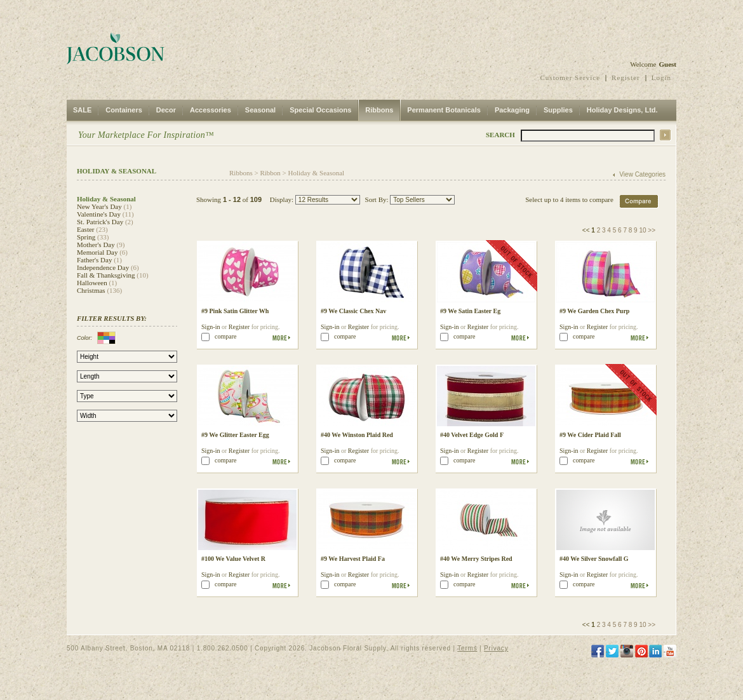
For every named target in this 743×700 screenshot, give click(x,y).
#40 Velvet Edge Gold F (472, 435)
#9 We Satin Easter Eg (470, 311)
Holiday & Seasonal (317, 173)
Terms (467, 648)
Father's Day (94, 260)
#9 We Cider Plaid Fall (590, 435)
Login (661, 77)
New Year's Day (99, 206)
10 (642, 230)
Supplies (558, 110)
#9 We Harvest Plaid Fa (353, 559)
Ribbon (270, 173)
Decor (166, 110)
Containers (124, 110)
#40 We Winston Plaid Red (357, 435)
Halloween (92, 283)
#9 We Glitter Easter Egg (235, 435)
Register (626, 77)
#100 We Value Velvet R (233, 559)
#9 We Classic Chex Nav (353, 311)
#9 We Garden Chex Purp (594, 311)
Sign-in (211, 327)
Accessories (211, 110)
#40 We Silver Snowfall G (594, 559)
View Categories (642, 174)
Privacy (496, 648)
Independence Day (103, 267)
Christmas (91, 290)
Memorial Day (97, 252)
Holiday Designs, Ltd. (622, 110)
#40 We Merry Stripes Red (476, 559)
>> (652, 230)
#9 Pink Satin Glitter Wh (235, 311)
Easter (85, 229)
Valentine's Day (99, 214)
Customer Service (571, 77)
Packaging (512, 110)
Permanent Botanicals (444, 110)
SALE (82, 110)
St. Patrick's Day (100, 222)
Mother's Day (96, 245)
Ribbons (379, 110)
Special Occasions (320, 110)
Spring (86, 237)
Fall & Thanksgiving (106, 275)
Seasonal (260, 110)
